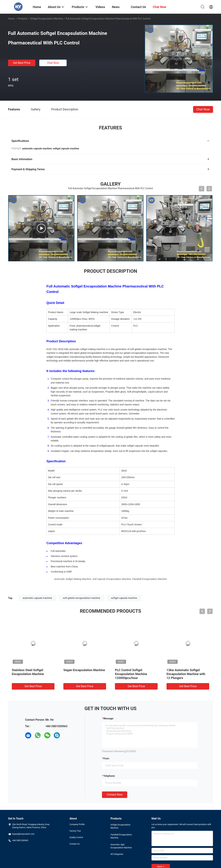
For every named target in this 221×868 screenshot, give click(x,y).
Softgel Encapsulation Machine (47, 19)
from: (106, 758)
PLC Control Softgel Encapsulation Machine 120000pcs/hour (131, 674)
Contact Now (115, 795)
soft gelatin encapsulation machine (81, 598)
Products (23, 19)
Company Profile (77, 824)
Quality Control (76, 837)
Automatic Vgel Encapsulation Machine (121, 846)
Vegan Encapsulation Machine (84, 670)
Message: (109, 718)
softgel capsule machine (124, 598)
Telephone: (109, 776)
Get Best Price (22, 63)
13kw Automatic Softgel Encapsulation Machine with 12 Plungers (186, 674)
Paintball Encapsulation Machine (121, 836)
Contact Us (75, 844)
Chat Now (53, 63)
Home (11, 19)
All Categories (117, 854)
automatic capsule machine (37, 598)
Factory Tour (75, 831)
